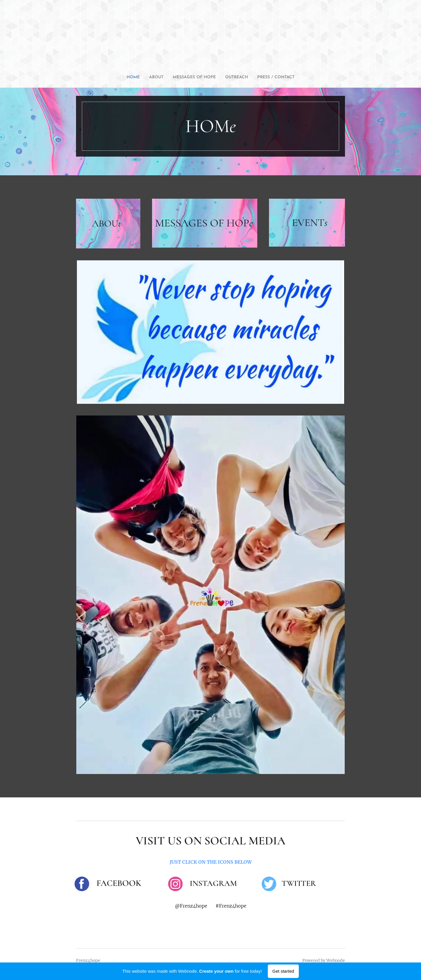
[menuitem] (123, 77)
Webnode (336, 960)
